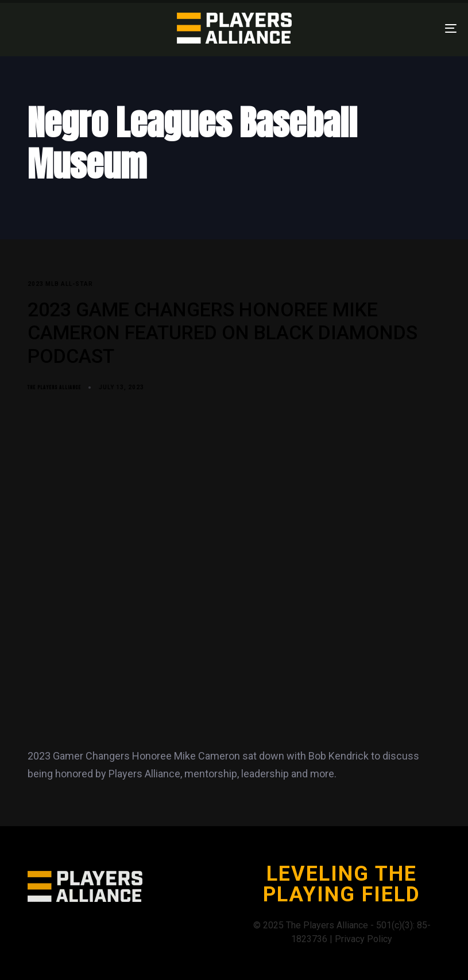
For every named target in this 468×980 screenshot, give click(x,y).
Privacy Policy (363, 939)
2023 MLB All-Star (60, 284)
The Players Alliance (54, 388)
